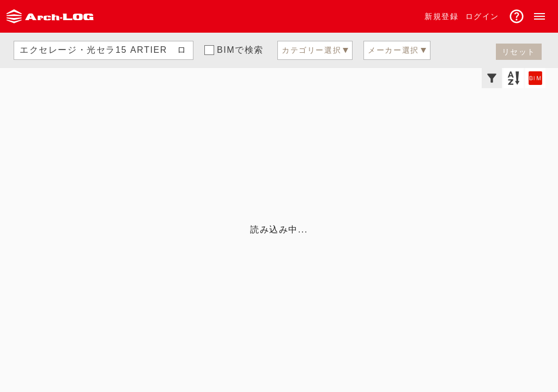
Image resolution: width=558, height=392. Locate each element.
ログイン (482, 16)
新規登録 (441, 16)
